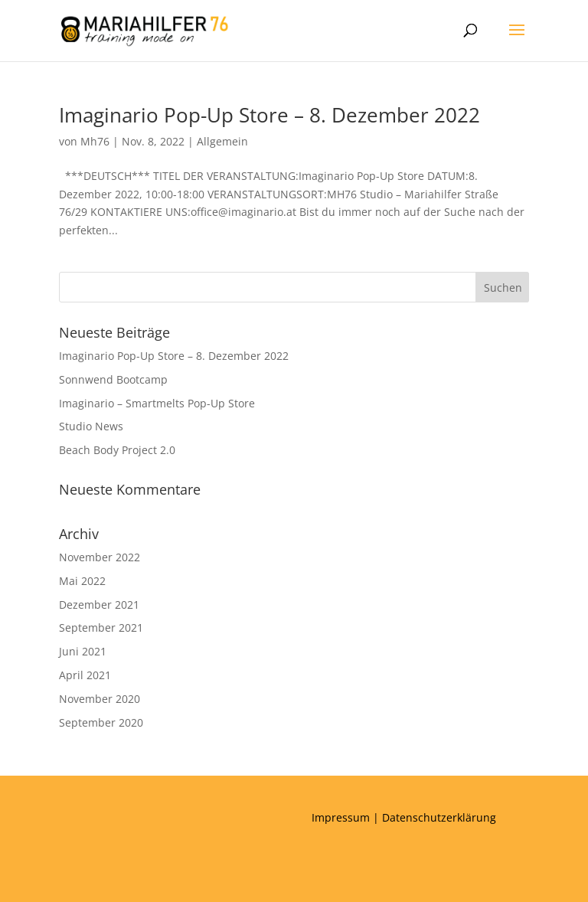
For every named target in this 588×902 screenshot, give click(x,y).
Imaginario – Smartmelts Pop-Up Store (157, 403)
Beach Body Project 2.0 (117, 450)
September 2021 (101, 627)
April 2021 (85, 675)
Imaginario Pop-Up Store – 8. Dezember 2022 (269, 115)
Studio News (91, 426)
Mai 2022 (82, 581)
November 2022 (100, 557)
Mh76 (95, 141)
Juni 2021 (83, 651)
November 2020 (100, 699)
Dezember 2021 (99, 605)
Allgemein (222, 141)
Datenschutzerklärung (439, 817)
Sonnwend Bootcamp (113, 379)
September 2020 (101, 722)
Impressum (341, 817)
